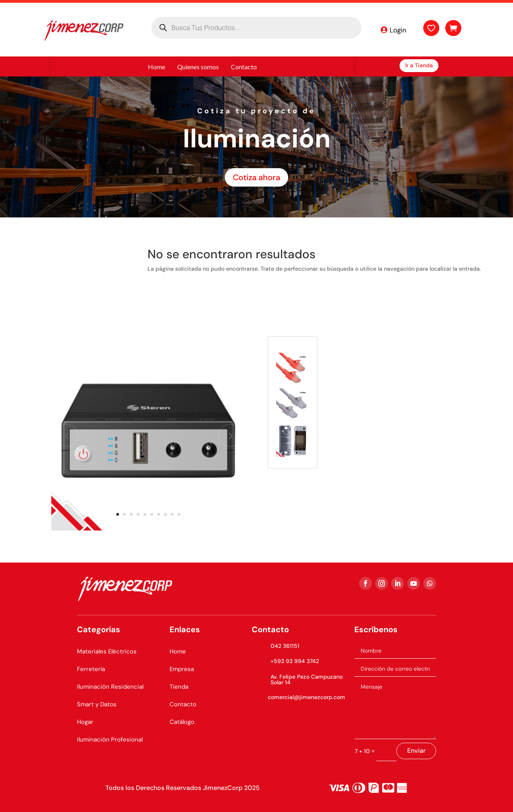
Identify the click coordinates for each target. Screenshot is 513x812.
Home (178, 651)
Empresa (182, 669)
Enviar (416, 751)
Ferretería (91, 669)
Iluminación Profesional (110, 740)
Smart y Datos (97, 704)
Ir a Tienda (419, 65)
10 (179, 514)
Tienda (179, 687)
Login (398, 30)
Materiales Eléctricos (107, 651)
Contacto (183, 704)
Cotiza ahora (256, 177)
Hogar (85, 722)
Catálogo (182, 722)
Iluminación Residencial (110, 687)
